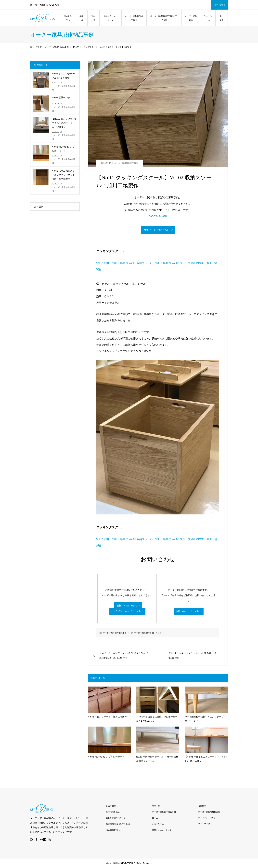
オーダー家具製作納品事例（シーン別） (164, 18)
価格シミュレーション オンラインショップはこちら (125, 608)
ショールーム (208, 18)
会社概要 (222, 18)
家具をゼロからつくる (116, 818)
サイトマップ (204, 824)
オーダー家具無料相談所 (209, 812)
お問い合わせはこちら (156, 230)
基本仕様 (81, 18)
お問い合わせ (219, 5)
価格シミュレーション (111, 18)
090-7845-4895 (158, 216)
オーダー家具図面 (191, 18)
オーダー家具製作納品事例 (134, 18)
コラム (155, 818)
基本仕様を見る (113, 812)
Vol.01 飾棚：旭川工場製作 (112, 263)
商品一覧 (93, 18)
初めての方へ (68, 18)
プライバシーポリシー (208, 818)
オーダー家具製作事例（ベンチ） (149, 633)
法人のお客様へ (113, 830)
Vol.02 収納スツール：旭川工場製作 (150, 263)
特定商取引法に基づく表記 (118, 824)
